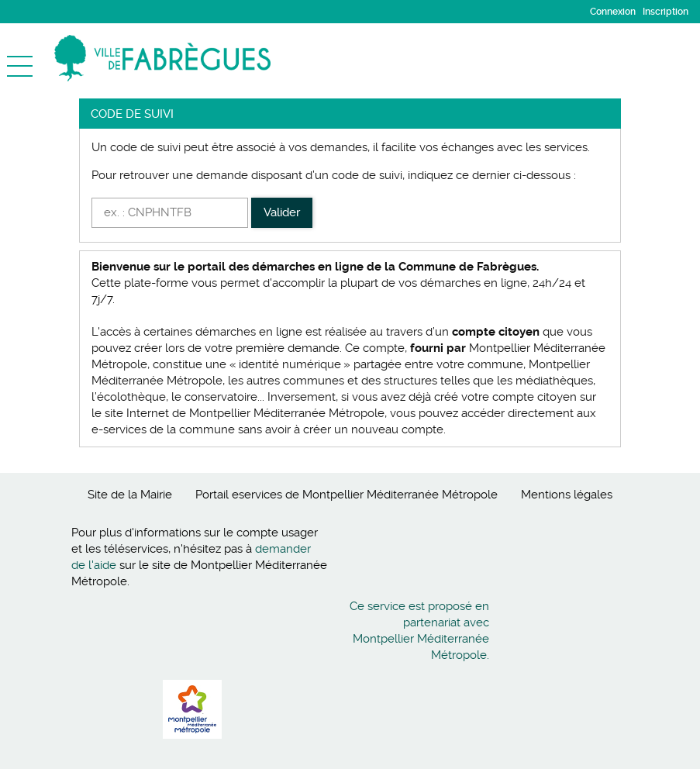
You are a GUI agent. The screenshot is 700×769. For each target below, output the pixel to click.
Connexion (613, 12)
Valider (282, 212)
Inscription (666, 12)
